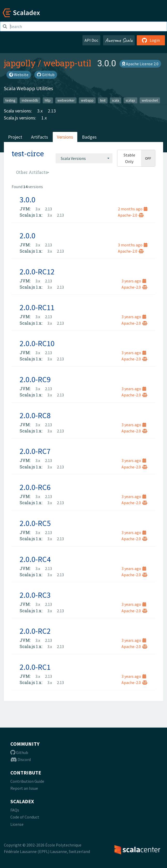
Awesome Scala (119, 40)
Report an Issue (24, 788)
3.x (40, 111)
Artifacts (40, 137)
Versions (65, 137)
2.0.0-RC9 (35, 379)
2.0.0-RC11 (37, 307)
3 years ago (134, 281)
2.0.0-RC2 (35, 631)
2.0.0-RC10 (37, 343)
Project (15, 137)
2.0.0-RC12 (37, 272)
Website (19, 75)
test (103, 100)
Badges (89, 137)
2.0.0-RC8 (35, 415)
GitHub (46, 75)
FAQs (15, 810)
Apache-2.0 (131, 215)
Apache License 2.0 (140, 64)
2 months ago (133, 209)
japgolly (20, 63)
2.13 (52, 111)
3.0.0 (28, 200)
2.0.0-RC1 (35, 667)
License (17, 824)
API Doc (91, 40)
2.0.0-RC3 (35, 595)
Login (151, 40)
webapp (87, 100)
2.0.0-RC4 (35, 559)
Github (19, 752)
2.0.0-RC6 (35, 487)
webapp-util (67, 63)
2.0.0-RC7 (35, 451)
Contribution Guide (27, 781)
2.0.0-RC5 (35, 523)
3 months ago (133, 245)
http (48, 100)
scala (116, 100)
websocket (150, 100)
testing (10, 100)
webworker (66, 100)
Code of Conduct (25, 817)
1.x (44, 118)
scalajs (130, 100)
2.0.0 (28, 236)
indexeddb (30, 100)
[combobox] (84, 158)
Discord (21, 759)
